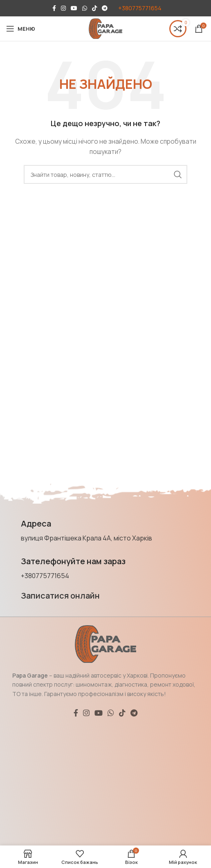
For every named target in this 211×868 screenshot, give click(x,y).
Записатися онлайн (60, 596)
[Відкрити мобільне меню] (21, 29)
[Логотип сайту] (105, 28)
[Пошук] (105, 174)
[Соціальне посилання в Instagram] (63, 8)
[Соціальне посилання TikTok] (94, 8)
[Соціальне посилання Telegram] (105, 8)
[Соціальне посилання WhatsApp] (85, 8)
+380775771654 (140, 8)
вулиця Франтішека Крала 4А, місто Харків (86, 538)
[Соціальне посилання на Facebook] (54, 8)
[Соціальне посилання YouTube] (74, 8)
